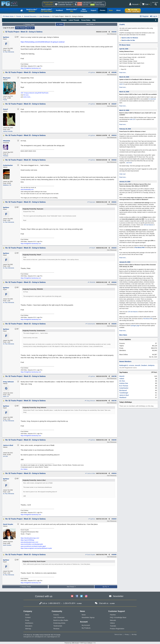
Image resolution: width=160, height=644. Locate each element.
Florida (5, 100)
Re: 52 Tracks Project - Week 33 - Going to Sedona (25, 72)
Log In (154, 16)
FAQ (94, 20)
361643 (114, 248)
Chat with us (104, 603)
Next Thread (91, 24)
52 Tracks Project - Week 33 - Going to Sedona (24, 32)
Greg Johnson (90, 401)
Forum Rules (86, 20)
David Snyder (90, 555)
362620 (114, 519)
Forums (19, 16)
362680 (114, 555)
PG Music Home (8, 16)
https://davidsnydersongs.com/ (30, 538)
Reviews (56, 629)
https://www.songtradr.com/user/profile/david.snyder (36, 548)
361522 (114, 160)
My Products (86, 628)
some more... (27, 97)
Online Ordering (100, 5)
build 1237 (133, 119)
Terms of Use (118, 635)
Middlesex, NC (7, 185)
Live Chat (85, 5)
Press (27, 620)
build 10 (122, 84)
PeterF (92, 248)
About (27, 615)
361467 (114, 104)
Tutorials (113, 626)
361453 (114, 32)
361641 (114, 202)
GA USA (5, 456)
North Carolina (7, 545)
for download (152, 99)
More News (123, 335)
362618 (114, 473)
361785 (114, 376)
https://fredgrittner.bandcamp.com (31, 68)
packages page (135, 326)
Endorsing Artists (59, 623)
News (84, 615)
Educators (29, 626)
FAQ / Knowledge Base (118, 617)
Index (60, 24)
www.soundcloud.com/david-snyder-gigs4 (33, 546)
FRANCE (6, 156)
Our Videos (24, 469)
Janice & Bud (90, 473)
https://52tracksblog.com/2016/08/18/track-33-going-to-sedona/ (43, 42)
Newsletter (118, 596)
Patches (113, 615)
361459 (114, 72)
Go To (30, 28)
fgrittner (92, 72)
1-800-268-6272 (87, 3)
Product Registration (117, 629)
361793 (114, 401)
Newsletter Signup (88, 617)
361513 (114, 135)
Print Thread (20, 28)
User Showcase (44, 16)
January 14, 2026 (125, 182)
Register (144, 16)
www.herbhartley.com (27, 189)
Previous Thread (29, 24)
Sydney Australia (8, 131)
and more (129, 163)
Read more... (123, 73)
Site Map (134, 635)
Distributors (29, 623)
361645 (114, 324)
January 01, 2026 (125, 262)
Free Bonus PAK (140, 248)
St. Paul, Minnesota (9, 52)
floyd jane (91, 202)
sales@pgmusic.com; (41, 637)
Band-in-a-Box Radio (61, 620)
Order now (122, 174)
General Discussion (30, 16)
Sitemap (28, 629)
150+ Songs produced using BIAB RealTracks (34, 93)
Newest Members (125, 361)
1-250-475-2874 (97, 3)
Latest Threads (74, 20)
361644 (114, 282)
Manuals (113, 620)
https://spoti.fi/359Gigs (27, 540)
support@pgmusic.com (53, 637)
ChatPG (122, 25)
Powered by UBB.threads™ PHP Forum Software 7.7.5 (80, 643)
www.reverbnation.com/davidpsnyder (32, 544)
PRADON (91, 282)
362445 (114, 440)
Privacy (127, 635)
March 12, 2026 (124, 92)
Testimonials (58, 626)
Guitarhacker (90, 324)
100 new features (149, 225)
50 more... (27, 95)
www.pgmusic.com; (29, 637)
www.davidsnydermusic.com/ (29, 542)
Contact (28, 617)
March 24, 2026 (124, 77)
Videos (112, 623)
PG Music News (125, 45)
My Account (86, 625)
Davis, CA (6, 396)
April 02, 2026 (124, 49)
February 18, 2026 (125, 129)
